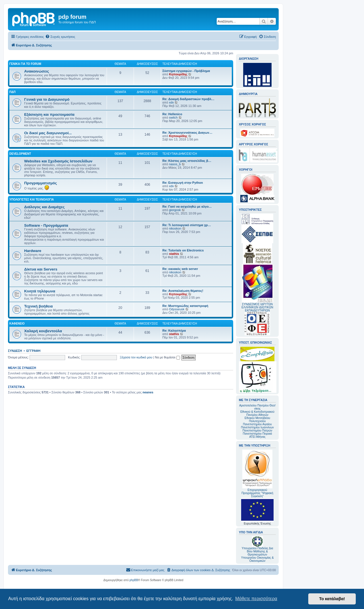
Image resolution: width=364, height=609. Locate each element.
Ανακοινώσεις (37, 71)
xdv (171, 102)
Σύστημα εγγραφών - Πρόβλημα (186, 71)
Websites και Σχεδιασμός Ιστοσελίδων (58, 161)
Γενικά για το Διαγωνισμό (47, 99)
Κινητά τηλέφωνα (40, 291)
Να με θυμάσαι (167, 357)
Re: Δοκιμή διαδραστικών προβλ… (188, 99)
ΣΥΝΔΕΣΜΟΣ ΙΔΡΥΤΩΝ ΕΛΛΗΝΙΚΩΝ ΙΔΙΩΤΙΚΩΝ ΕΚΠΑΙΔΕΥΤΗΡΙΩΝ (257, 307)
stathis (174, 254)
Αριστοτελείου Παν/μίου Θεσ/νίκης (257, 407)
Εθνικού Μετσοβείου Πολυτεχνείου (257, 420)
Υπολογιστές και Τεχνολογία (32, 200)
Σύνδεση (15, 351)
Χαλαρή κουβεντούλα (43, 331)
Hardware (33, 251)
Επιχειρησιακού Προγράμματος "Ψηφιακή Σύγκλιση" (257, 474)
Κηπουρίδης (178, 74)
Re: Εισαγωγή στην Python (183, 183)
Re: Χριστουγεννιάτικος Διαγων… (187, 133)
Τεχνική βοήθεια (38, 306)
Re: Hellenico (172, 114)
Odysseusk (177, 309)
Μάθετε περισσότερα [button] (256, 599)
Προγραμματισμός (41, 183)
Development (20, 154)
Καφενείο (17, 324)
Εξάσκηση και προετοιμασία (49, 114)
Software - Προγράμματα (46, 225)
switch (173, 117)
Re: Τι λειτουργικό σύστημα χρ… (187, 225)
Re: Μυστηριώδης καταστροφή (185, 306)
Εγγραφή (33, 351)
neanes (148, 392)
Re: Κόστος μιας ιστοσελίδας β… (187, 161)
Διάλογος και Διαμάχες (44, 207)
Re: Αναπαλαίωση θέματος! (183, 291)
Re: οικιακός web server (180, 269)
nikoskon (175, 228)
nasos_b (175, 164)
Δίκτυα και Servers (41, 269)
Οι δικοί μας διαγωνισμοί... (48, 133)
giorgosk (175, 210)
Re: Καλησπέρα (174, 331)
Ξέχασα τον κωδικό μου (136, 357)
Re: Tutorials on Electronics (183, 250)
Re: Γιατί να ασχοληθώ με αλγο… (187, 207)
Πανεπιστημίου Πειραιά (257, 434)
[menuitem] (60, 37)
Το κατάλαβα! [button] (332, 599)
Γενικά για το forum (25, 64)
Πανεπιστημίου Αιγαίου (257, 424)
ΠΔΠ (13, 92)
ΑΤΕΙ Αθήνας (257, 437)
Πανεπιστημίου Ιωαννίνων (257, 427)
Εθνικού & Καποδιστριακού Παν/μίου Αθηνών (257, 413)
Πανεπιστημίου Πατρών (258, 431)
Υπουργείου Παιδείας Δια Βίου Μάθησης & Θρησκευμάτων (258, 551)
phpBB (134, 580)
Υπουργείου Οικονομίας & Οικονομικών (258, 559)
